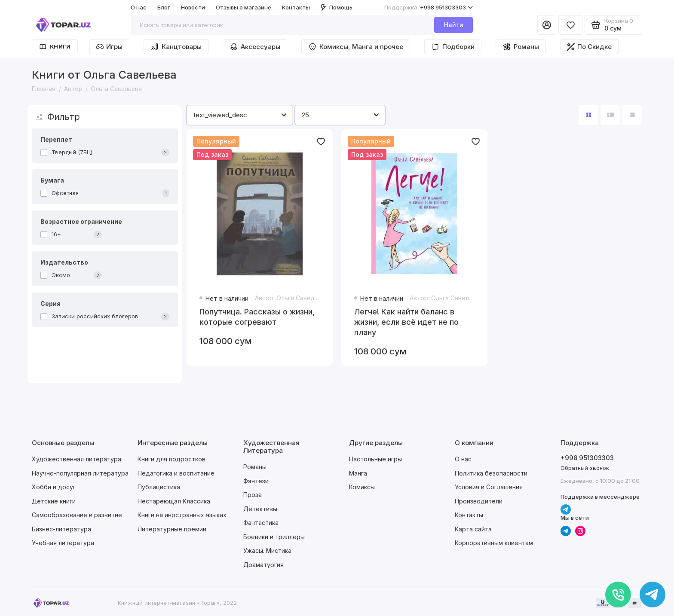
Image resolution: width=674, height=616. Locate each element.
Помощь (337, 7)
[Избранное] (570, 25)
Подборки (453, 47)
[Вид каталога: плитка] (588, 115)
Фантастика (261, 523)
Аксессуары (255, 47)
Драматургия (263, 565)
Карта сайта (473, 529)
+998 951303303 (429, 8)
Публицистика (159, 487)
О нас (139, 7)
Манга (358, 473)
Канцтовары (176, 47)
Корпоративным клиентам (494, 543)
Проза (253, 495)
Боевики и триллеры (274, 537)
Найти (454, 25)
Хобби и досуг (54, 487)
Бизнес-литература (61, 529)
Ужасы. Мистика (267, 550)
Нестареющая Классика (174, 501)
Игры (109, 47)
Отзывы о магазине (244, 7)
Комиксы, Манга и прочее (356, 47)
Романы (521, 47)
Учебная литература (63, 543)
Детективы (260, 509)
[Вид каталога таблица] (632, 115)
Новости (193, 7)
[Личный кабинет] (547, 25)
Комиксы (362, 487)
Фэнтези (256, 481)
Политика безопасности (491, 473)
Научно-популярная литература (80, 473)
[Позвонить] (618, 595)
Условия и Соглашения (489, 487)
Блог (164, 7)
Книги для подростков (172, 459)
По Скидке (589, 47)
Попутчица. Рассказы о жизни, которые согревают (257, 317)
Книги (55, 47)
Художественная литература (77, 459)
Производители (479, 501)
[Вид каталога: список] (610, 115)
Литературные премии (172, 529)
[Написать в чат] (653, 595)
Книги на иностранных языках (182, 515)
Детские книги (54, 501)
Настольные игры (375, 459)
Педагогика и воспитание (176, 473)
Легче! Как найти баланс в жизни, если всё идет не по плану (406, 322)
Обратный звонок (585, 468)
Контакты (296, 7)
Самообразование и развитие (77, 515)
